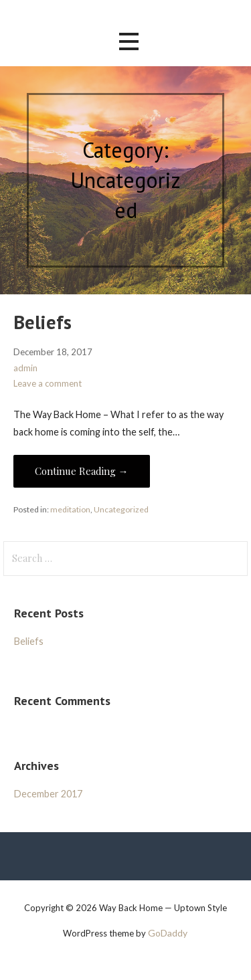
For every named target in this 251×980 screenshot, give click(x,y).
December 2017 (48, 794)
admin (25, 368)
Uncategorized (121, 509)
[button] (129, 42)
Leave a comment (48, 383)
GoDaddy (168, 933)
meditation (70, 509)
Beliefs (43, 322)
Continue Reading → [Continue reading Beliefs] (82, 471)
